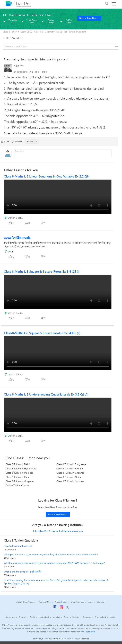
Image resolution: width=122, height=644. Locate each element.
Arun (11, 252)
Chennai (22, 617)
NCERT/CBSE (11, 38)
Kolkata (76, 617)
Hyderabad (44, 617)
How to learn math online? (18, 546)
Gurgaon (87, 617)
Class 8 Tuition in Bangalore (71, 464)
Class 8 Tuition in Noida (69, 477)
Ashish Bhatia (15, 218)
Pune (66, 617)
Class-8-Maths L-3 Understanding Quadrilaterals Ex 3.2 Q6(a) (46, 395)
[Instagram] (62, 608)
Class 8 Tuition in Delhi (18, 464)
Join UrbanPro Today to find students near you (58, 531)
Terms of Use (45, 602)
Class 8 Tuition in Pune (18, 477)
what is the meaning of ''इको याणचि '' (23, 572)
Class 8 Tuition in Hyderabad (21, 469)
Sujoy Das (19, 66)
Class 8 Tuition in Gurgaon (20, 481)
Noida (112, 617)
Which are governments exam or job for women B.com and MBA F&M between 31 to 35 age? (54, 563)
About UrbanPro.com (26, 602)
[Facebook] (55, 608)
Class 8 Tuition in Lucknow (70, 481)
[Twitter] (68, 608)
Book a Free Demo (89, 18)
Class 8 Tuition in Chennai (70, 473)
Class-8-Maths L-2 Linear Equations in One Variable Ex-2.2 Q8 (46, 177)
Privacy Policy (61, 602)
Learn (90, 602)
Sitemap (100, 602)
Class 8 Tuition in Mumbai (19, 473)
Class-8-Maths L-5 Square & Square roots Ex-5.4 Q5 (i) (42, 272)
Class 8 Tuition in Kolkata (70, 469)
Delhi (32, 617)
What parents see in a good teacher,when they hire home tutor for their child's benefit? (51, 555)
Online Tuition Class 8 (17, 485)
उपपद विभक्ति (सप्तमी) (17, 238)
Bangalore (10, 617)
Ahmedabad (100, 617)
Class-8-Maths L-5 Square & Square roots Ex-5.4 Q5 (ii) (42, 333)
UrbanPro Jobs (77, 602)
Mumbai (56, 617)
